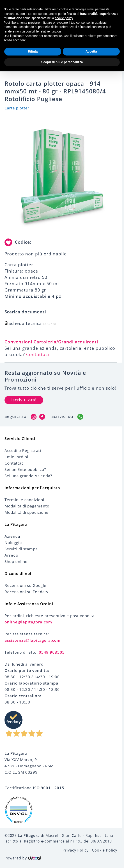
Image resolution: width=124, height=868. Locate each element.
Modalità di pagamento (27, 506)
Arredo (11, 555)
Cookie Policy (105, 850)
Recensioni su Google (25, 586)
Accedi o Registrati (23, 451)
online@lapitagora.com (28, 622)
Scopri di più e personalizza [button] (62, 62)
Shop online (16, 562)
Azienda (12, 536)
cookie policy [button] (64, 18)
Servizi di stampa (21, 549)
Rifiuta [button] (33, 51)
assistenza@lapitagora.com (32, 640)
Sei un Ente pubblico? (25, 470)
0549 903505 (52, 652)
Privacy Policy (76, 850)
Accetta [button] (91, 51)
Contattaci (38, 355)
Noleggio (13, 543)
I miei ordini (16, 457)
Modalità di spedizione (26, 513)
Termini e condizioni (24, 500)
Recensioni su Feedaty (26, 592)
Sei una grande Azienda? (28, 476)
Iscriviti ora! (24, 400)
